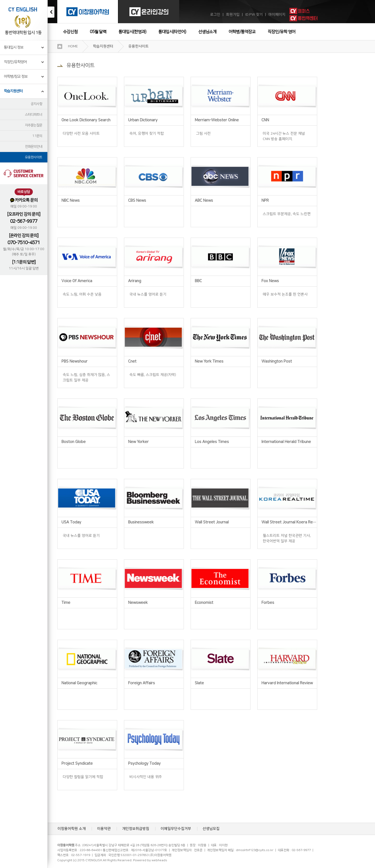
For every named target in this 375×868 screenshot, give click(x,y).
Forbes (268, 603)
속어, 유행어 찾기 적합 (147, 134)
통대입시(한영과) (132, 32)
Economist (204, 603)
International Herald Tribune (286, 442)
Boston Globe (74, 442)
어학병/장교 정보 (16, 77)
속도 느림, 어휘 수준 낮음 (82, 294)
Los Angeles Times (212, 442)
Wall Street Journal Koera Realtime (293, 522)
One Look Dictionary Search (86, 120)
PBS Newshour (74, 361)
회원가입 (233, 15)
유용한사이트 (34, 157)
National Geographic (79, 683)
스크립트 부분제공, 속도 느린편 (287, 214)
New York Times (209, 361)
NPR (265, 201)
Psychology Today (144, 764)
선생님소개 (207, 32)
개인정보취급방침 (136, 829)
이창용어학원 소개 (72, 829)
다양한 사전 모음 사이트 (81, 134)
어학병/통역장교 (242, 32)
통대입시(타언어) (172, 32)
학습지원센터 (13, 91)
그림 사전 (203, 134)
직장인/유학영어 (15, 62)
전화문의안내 (34, 147)
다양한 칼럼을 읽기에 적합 (83, 777)
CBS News (137, 201)
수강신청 (70, 32)
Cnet (132, 361)
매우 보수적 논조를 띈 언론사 (285, 294)
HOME (73, 46)
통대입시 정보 (14, 47)
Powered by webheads (150, 860)
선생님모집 (211, 829)
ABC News (204, 201)
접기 (51, 12)
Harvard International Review (287, 683)
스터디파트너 (34, 115)
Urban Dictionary (143, 120)
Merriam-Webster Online (217, 120)
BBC (198, 281)
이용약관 (104, 829)
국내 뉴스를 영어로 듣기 (148, 294)
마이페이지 (277, 15)
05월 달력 (98, 32)
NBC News (71, 201)
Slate (199, 683)
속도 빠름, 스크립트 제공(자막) (153, 375)
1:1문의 (37, 136)
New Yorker (138, 442)
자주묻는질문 (34, 125)
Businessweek (141, 522)
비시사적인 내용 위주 (146, 777)
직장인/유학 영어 (282, 32)
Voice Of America (77, 281)
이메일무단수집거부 (176, 829)
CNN (265, 120)
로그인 (215, 15)
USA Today (71, 522)
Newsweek (138, 603)
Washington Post (277, 361)
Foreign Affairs (142, 683)
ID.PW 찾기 (254, 15)
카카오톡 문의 (24, 200)
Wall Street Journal (212, 522)
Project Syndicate (77, 764)
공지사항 (36, 104)
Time (66, 603)
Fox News (270, 281)
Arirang (135, 281)
